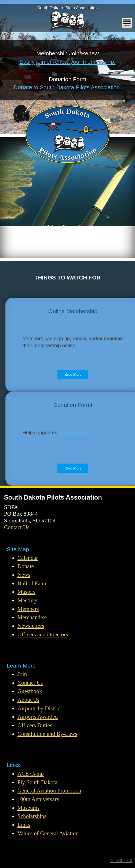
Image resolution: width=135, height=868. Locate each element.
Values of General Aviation (48, 833)
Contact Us (17, 527)
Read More (73, 374)
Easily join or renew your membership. (68, 62)
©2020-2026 (121, 861)
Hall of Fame (32, 583)
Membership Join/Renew (67, 53)
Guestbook (30, 691)
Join (22, 674)
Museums (28, 808)
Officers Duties (35, 725)
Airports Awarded (38, 717)
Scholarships (32, 816)
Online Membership (73, 311)
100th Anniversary (39, 799)
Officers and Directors (43, 634)
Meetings (28, 600)
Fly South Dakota (37, 782)
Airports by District (40, 708)
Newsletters (31, 626)
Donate (26, 566)
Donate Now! (74, 433)
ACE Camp (31, 774)
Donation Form (68, 79)
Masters (26, 592)
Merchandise (32, 617)
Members (28, 609)
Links (24, 825)
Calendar (28, 558)
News (24, 575)
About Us (28, 700)
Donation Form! (73, 405)
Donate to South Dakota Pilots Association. (67, 87)
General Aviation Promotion (49, 791)
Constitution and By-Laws (47, 734)
